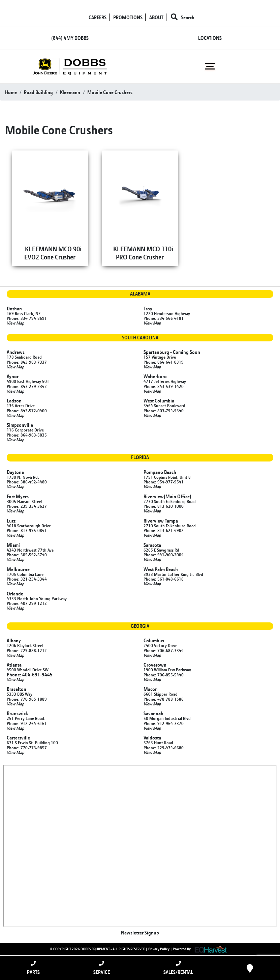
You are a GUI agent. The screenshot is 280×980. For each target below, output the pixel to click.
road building (38, 92)
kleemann (70, 92)
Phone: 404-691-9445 (30, 675)
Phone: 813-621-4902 (164, 530)
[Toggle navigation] (210, 66)
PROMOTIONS (128, 17)
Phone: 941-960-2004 (164, 555)
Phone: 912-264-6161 (27, 723)
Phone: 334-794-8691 (27, 318)
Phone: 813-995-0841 (27, 530)
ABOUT (156, 17)
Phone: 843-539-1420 (164, 386)
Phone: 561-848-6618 (164, 579)
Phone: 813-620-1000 (164, 506)
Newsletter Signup (140, 933)
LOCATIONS (210, 38)
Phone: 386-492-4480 (27, 482)
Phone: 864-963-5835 (27, 435)
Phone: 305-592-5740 (27, 555)
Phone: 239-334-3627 (27, 506)
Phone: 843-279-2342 (27, 386)
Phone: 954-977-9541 (164, 482)
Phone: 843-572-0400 (27, 411)
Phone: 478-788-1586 (164, 699)
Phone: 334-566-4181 (164, 318)
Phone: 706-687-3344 (164, 650)
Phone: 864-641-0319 (164, 362)
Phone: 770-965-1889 (27, 699)
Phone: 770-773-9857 (27, 748)
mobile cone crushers (110, 92)
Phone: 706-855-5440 (164, 675)
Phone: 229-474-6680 (164, 748)
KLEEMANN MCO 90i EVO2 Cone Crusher (53, 253)
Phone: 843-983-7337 (27, 362)
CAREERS (98, 17)
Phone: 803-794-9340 (164, 411)
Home (11, 92)
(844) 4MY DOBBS (70, 38)
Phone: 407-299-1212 (27, 603)
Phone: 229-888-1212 (27, 650)
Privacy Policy (159, 949)
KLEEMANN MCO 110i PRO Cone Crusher (143, 253)
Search (183, 17)
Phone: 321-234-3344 (27, 579)
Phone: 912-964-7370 (164, 723)
